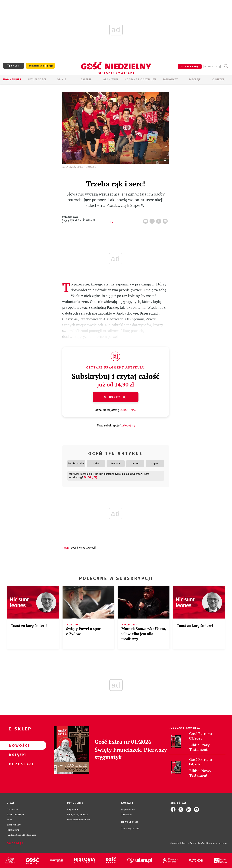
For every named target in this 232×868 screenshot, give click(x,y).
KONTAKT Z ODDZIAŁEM (141, 79)
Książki (17, 755)
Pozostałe (17, 764)
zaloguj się (212, 67)
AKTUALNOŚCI (37, 79)
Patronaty (170, 79)
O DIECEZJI (219, 79)
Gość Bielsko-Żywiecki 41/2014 (79, 221)
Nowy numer (12, 79)
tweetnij (159, 220)
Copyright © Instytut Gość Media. (186, 843)
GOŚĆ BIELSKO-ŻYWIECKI (84, 548)
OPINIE (61, 79)
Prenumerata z (40, 66)
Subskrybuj (115, 397)
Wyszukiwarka (226, 66)
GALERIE (86, 79)
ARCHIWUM (111, 79)
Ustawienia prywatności (79, 820)
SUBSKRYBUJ (190, 67)
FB (153, 220)
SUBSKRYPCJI (129, 410)
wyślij (166, 220)
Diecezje (195, 79)
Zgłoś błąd (15, 843)
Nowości (17, 745)
